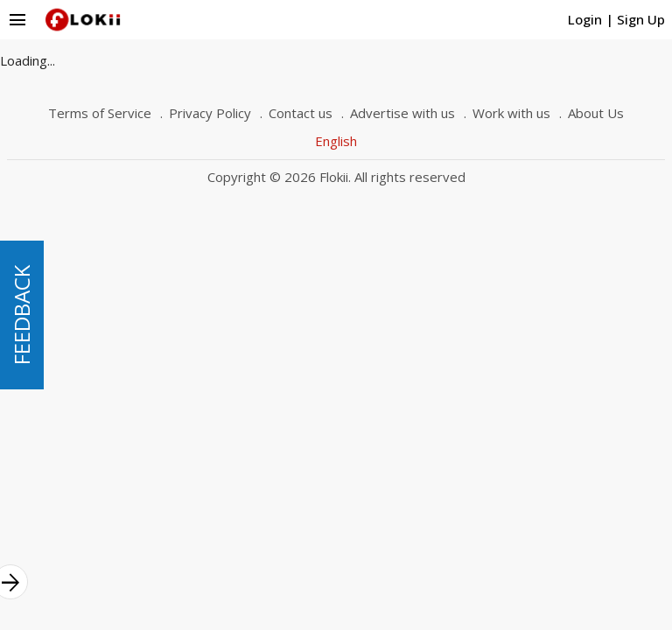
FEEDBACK (21, 315)
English (336, 141)
